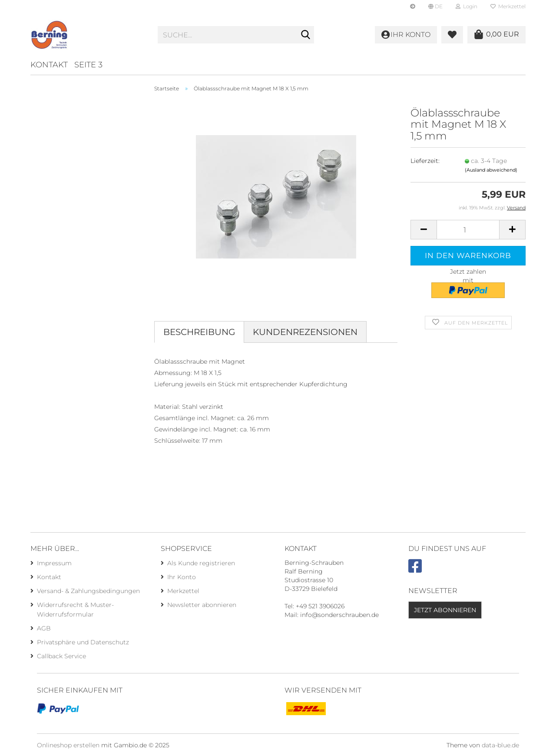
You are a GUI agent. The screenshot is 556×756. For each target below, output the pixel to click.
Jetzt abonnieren (445, 610)
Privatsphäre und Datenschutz (83, 642)
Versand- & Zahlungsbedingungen (88, 591)
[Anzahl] (468, 230)
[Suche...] (306, 35)
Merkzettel (508, 6)
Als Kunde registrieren (201, 563)
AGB (44, 628)
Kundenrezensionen (305, 332)
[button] (435, 7)
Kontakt (49, 65)
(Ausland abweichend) (491, 170)
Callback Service (61, 656)
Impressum (54, 563)
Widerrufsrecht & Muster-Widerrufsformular (75, 610)
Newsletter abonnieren (202, 605)
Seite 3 (88, 65)
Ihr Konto (182, 577)
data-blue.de (500, 745)
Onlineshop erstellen (68, 745)
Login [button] (467, 6)
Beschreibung (199, 332)
